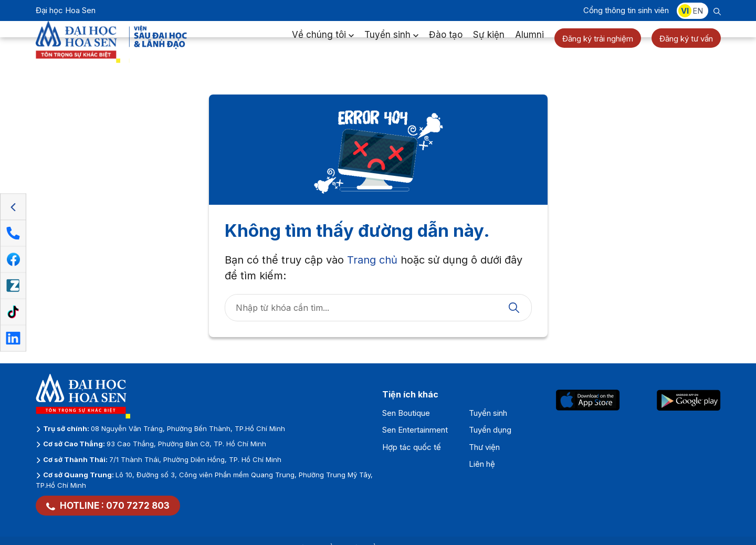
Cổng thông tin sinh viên (626, 10)
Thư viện (484, 447)
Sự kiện (489, 44)
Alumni (529, 44)
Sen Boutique (406, 413)
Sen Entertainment (415, 430)
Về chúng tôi (323, 44)
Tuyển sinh (391, 44)
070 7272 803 (138, 506)
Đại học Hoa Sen (66, 10)
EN (698, 11)
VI (685, 11)
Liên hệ (482, 464)
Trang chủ (372, 260)
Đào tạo (446, 44)
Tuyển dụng (490, 430)
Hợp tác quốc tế (412, 447)
